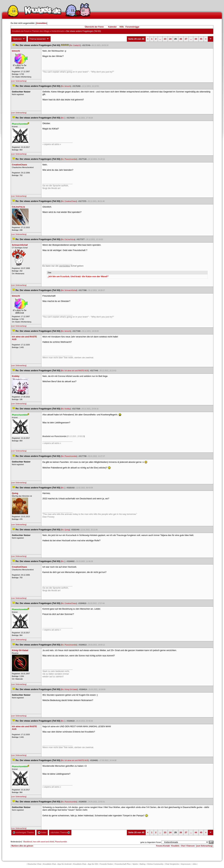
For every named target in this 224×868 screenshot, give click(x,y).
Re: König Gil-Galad (69, 689)
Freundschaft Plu (123, 864)
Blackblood (28, 842)
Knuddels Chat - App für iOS (86, 864)
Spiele (135, 864)
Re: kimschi (66, 86)
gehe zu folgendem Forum (151, 842)
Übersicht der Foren (94, 27)
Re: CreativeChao (69, 201)
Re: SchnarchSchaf (69, 290)
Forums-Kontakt (163, 846)
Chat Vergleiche (172, 864)
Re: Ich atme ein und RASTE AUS (75, 371)
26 (181, 39)
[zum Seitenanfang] (19, 81)
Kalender (112, 27)
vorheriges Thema (23, 832)
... (160, 39)
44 (196, 39)
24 (170, 39)
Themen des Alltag (41, 31)
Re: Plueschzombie (69, 159)
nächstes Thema (60, 832)
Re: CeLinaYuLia (68, 239)
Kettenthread (58, 31)
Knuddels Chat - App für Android (57, 864)
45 (201, 39)
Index (42, 832)
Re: (63, 118)
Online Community (155, 864)
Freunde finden (106, 864)
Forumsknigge (132, 27)
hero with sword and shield (44, 842)
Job (195, 864)
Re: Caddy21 (75, 45)
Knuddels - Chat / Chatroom (183, 846)
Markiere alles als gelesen (22, 846)
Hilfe (122, 27)
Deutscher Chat (34, 864)
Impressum (186, 864)
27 (186, 39)
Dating (143, 864)
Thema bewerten (39, 39)
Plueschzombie (61, 842)
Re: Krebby (66, 409)
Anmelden (41, 23)
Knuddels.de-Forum (21, 31)
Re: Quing (65, 530)
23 (165, 39)
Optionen (19, 39)
